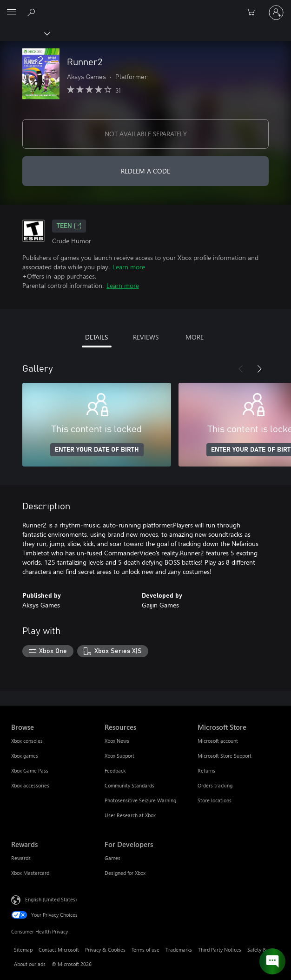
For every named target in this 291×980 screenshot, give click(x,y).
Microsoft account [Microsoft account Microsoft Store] (218, 741)
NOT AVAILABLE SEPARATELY (146, 134)
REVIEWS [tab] (146, 337)
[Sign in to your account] (276, 13)
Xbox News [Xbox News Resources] (117, 741)
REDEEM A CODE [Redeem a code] (145, 171)
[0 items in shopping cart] (254, 13)
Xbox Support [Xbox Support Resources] (119, 756)
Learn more (129, 267)
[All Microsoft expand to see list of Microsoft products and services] (12, 13)
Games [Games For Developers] (112, 858)
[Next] (259, 369)
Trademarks (179, 950)
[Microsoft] (145, 7)
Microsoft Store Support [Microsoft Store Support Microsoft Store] (225, 756)
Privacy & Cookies (105, 950)
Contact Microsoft (59, 950)
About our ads (30, 964)
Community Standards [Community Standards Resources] (129, 785)
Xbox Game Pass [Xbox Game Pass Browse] (30, 770)
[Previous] (241, 369)
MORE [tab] (195, 337)
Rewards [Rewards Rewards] (21, 858)
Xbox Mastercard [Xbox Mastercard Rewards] (30, 873)
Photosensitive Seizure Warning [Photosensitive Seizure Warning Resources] (140, 800)
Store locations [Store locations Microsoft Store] (215, 800)
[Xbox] (24, 33)
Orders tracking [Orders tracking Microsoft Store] (215, 785)
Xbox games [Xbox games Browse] (25, 756)
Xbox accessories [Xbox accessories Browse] (30, 785)
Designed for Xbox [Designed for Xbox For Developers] (125, 873)
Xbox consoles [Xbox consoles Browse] (27, 741)
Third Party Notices (220, 950)
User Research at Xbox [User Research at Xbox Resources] (130, 815)
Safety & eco (262, 950)
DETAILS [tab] (96, 337)
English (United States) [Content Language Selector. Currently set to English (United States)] (51, 899)
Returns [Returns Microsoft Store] (206, 770)
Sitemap (23, 950)
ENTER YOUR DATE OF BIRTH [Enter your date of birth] (97, 450)
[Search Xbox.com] (33, 12)
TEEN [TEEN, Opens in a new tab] (69, 226)
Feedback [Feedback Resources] (115, 770)
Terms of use (145, 950)
